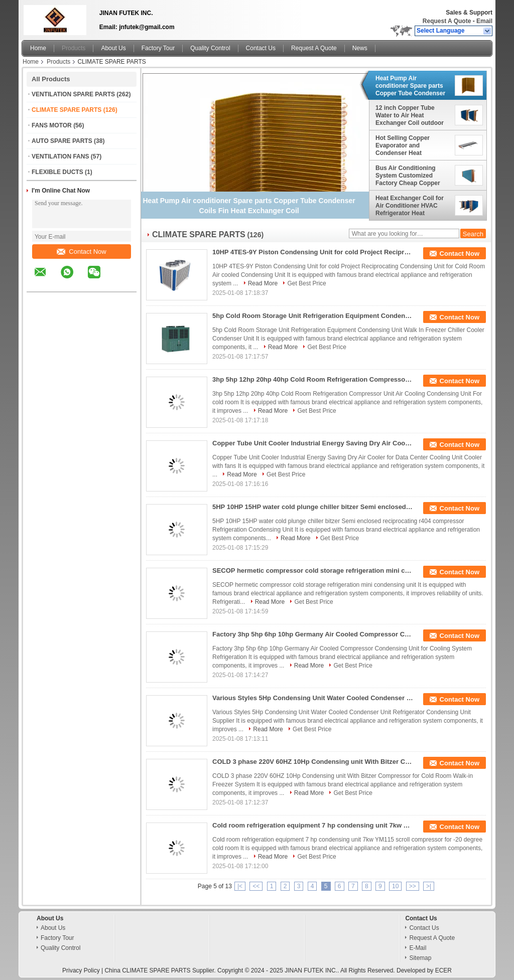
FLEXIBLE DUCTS (57, 172)
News (360, 48)
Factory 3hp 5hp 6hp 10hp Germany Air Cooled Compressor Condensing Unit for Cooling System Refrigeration (313, 634)
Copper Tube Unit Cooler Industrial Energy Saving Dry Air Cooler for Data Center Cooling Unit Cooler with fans (313, 443)
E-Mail (418, 948)
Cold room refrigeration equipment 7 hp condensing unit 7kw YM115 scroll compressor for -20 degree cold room (313, 825)
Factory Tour (158, 48)
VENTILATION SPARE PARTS (73, 94)
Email (484, 21)
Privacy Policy (81, 970)
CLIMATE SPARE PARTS (67, 110)
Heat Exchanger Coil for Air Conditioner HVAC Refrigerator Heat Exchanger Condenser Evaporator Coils (410, 206)
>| (429, 886)
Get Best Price (306, 283)
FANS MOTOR (52, 125)
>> (413, 886)
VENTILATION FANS (60, 156)
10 (395, 886)
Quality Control (210, 48)
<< (256, 886)
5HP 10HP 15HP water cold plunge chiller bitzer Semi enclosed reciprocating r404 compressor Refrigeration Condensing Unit (313, 507)
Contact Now (81, 252)
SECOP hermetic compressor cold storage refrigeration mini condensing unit (313, 570)
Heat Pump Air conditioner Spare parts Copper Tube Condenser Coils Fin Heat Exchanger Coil (412, 86)
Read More (263, 283)
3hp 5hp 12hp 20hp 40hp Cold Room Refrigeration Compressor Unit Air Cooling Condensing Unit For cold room (313, 379)
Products (74, 48)
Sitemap (420, 958)
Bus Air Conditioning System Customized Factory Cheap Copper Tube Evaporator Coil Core (408, 176)
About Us (113, 48)
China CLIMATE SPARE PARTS (147, 970)
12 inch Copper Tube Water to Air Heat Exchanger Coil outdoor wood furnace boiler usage (410, 115)
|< (240, 886)
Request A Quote (447, 21)
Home (38, 48)
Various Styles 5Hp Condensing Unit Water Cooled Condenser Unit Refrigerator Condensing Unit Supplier (313, 698)
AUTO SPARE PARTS (62, 141)
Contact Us (261, 48)
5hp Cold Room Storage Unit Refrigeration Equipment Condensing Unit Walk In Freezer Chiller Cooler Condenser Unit (313, 316)
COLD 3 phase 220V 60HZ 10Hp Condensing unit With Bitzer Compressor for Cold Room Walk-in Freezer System (313, 762)
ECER (443, 970)
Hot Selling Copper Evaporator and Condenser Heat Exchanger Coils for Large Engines (413, 145)
